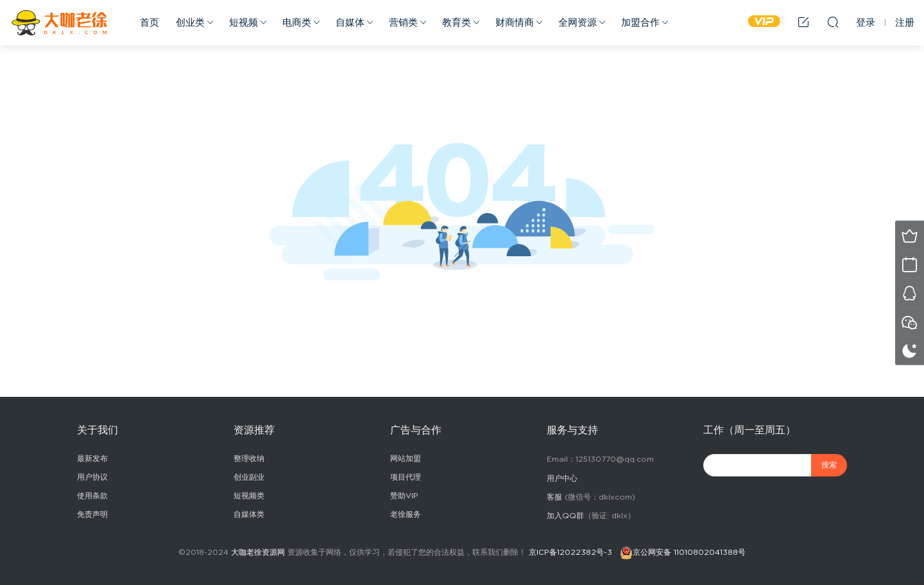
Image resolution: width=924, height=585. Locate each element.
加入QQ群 (565, 516)
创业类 (190, 23)
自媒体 (350, 23)
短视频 (244, 23)
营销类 (403, 23)
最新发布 (92, 458)
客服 (554, 497)
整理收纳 (249, 458)
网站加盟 (406, 458)
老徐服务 (406, 514)
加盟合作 (640, 23)
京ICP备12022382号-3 (570, 552)
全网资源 (577, 23)
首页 (150, 23)
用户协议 (92, 477)
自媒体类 (249, 514)
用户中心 (562, 478)
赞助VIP (404, 496)
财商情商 (515, 23)
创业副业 (249, 477)
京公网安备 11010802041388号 (689, 552)
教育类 (457, 23)
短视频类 (249, 496)
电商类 (297, 23)
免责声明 (92, 514)
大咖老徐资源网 (258, 552)
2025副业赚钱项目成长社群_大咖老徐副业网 (61, 22)
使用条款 (92, 496)
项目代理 (406, 477)
